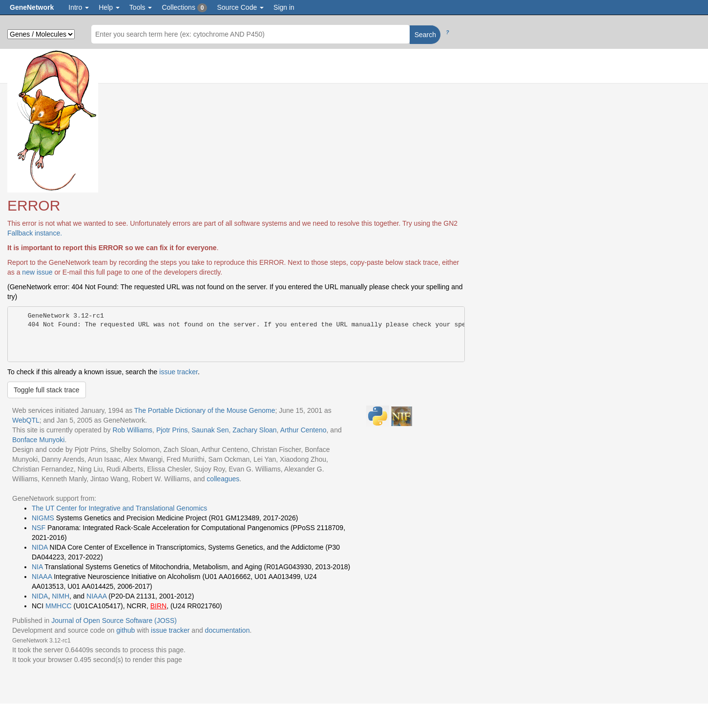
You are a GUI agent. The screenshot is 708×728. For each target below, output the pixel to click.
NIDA (40, 547)
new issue (37, 272)
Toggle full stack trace (47, 390)
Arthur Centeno (303, 430)
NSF (39, 528)
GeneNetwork (32, 7)
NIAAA (42, 577)
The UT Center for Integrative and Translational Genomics (119, 508)
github (125, 630)
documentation (228, 630)
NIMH (61, 596)
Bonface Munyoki (38, 440)
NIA (37, 567)
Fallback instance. (35, 233)
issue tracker (178, 372)
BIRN (158, 606)
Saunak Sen (210, 430)
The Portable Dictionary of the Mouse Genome (205, 410)
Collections (184, 8)
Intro (79, 7)
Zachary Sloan (254, 430)
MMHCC (59, 606)
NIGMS (43, 518)
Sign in (284, 7)
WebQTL (26, 420)
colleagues (223, 479)
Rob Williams (132, 430)
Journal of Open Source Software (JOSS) (114, 621)
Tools (141, 7)
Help (109, 7)
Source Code (240, 7)
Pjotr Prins (172, 430)
